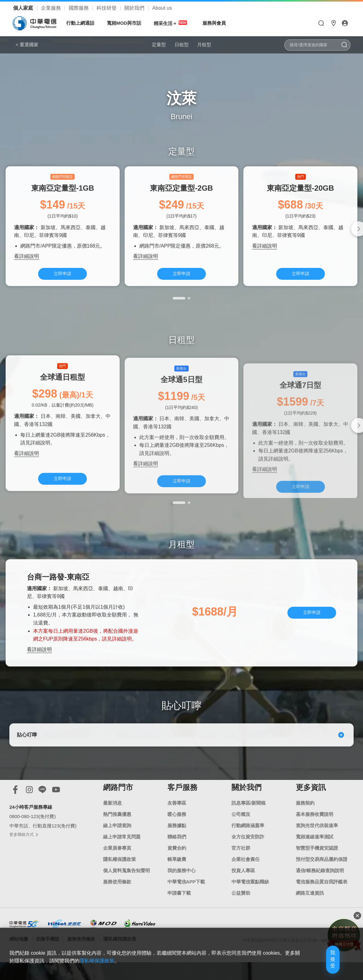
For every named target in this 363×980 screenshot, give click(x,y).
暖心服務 (177, 831)
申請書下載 (179, 910)
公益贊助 (241, 910)
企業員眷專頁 (117, 864)
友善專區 (177, 819)
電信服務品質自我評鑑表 (322, 898)
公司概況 (241, 831)
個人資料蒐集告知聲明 (127, 887)
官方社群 (241, 864)
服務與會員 (217, 23)
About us (162, 8)
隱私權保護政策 (119, 876)
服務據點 (177, 842)
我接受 (321, 965)
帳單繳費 (177, 876)
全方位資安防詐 (248, 853)
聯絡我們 (177, 853)
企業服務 (52, 8)
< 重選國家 (27, 45)
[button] (179, 304)
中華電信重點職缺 (250, 898)
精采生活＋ (175, 23)
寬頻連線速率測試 (315, 853)
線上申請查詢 (117, 842)
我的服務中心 (181, 887)
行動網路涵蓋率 (248, 842)
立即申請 (62, 278)
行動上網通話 (83, 23)
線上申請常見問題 (122, 853)
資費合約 (177, 864)
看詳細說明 (27, 260)
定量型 (150, 44)
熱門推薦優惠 (117, 831)
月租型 (213, 44)
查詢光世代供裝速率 (317, 842)
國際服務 (79, 8)
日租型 (181, 44)
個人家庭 (24, 8)
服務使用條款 (117, 898)
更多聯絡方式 (23, 851)
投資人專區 (243, 887)
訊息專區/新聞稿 (249, 819)
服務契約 (305, 819)
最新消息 (112, 819)
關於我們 (135, 8)
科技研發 (107, 8)
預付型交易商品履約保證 (322, 876)
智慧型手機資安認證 (317, 864)
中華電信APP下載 (186, 898)
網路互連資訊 (310, 910)
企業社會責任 (246, 876)
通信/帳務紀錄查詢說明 (320, 887)
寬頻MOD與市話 (127, 23)
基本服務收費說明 (315, 831)
